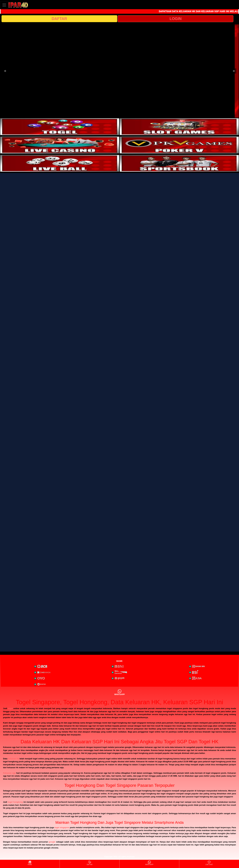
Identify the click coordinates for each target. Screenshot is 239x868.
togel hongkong (15, 802)
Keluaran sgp (9, 773)
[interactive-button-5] (60, 163)
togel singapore (62, 827)
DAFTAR (59, 19)
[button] (5, 71)
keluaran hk (13, 759)
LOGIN (176, 19)
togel (10, 708)
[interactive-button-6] (179, 163)
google (52, 842)
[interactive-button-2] (179, 127)
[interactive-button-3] (60, 145)
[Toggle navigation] (4, 5)
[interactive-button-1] (60, 127)
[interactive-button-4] (179, 145)
